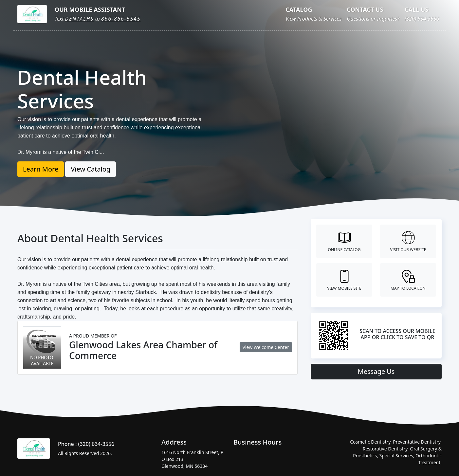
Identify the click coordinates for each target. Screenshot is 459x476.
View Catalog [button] (91, 169)
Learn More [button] (41, 169)
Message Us (376, 371)
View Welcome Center (266, 347)
